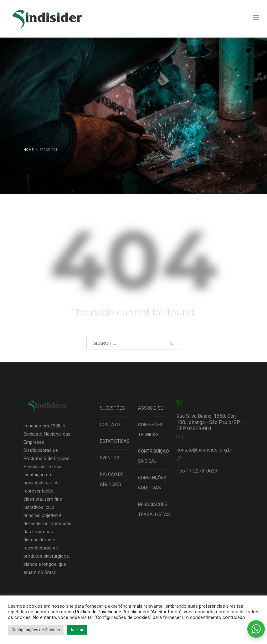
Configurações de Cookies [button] (36, 630)
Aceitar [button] (77, 630)
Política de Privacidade (98, 612)
